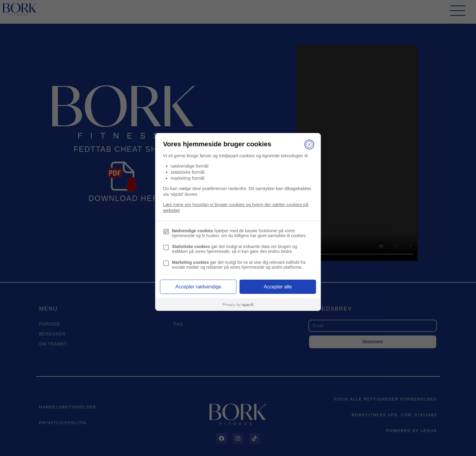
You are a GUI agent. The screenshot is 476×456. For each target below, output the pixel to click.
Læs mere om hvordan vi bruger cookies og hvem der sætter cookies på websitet (236, 207)
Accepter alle (278, 287)
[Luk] (309, 145)
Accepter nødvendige (198, 287)
